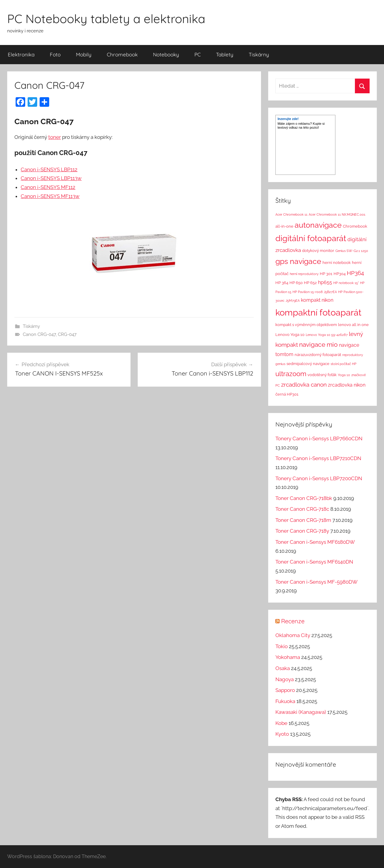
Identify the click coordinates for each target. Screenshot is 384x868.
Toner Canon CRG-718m (303, 520)
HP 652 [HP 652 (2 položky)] (310, 283)
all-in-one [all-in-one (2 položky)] (284, 226)
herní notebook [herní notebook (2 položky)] (337, 263)
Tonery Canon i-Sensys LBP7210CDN (318, 458)
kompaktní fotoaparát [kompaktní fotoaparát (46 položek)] (318, 312)
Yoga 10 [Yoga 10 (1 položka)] (344, 375)
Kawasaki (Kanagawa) (301, 712)
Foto (55, 54)
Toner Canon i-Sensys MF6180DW (315, 542)
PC (198, 54)
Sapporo (285, 690)
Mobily (84, 54)
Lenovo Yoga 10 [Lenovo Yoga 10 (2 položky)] (290, 335)
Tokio (282, 646)
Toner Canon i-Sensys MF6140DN (314, 562)
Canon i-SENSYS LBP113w (51, 178)
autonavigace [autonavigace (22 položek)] (318, 225)
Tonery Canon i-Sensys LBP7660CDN (319, 438)
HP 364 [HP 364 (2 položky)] (282, 283)
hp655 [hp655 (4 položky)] (325, 282)
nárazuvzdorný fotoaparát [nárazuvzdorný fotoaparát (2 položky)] (318, 355)
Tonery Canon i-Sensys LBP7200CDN (319, 478)
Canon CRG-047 (39, 334)
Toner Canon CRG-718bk (304, 498)
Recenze (293, 621)
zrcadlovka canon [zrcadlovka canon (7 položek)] (304, 385)
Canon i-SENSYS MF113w (50, 196)
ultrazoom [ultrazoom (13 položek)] (291, 374)
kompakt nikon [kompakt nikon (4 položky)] (317, 300)
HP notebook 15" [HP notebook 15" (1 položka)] (346, 283)
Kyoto (282, 734)
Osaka (283, 668)
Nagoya (285, 679)
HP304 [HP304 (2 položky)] (340, 274)
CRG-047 (67, 334)
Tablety (225, 54)
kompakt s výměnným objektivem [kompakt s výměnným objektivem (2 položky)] (306, 325)
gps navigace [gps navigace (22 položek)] (298, 261)
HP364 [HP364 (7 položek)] (355, 273)
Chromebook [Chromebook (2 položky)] (355, 226)
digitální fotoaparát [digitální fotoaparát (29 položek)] (311, 238)
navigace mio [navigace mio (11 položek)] (318, 344)
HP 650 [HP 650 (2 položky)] (296, 283)
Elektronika (21, 54)
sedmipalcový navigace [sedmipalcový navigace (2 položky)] (308, 364)
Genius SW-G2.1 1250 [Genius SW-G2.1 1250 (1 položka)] (352, 251)
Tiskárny (259, 54)
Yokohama (288, 657)
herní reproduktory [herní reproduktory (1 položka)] (304, 274)
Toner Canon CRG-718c (302, 509)
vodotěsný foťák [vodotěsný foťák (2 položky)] (322, 375)
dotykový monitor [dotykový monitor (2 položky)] (318, 251)
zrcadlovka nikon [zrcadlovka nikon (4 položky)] (347, 385)
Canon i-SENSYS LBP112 (49, 169)
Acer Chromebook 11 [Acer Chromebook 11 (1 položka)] (291, 214)
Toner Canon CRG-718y (302, 531)
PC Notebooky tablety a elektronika (106, 19)
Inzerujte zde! (288, 119)
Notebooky (166, 54)
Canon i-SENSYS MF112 (48, 187)
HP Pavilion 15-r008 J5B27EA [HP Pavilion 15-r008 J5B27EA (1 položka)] (315, 292)
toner (55, 137)
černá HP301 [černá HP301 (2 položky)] (287, 394)
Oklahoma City (293, 635)
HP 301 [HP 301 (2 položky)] (326, 274)
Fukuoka (285, 701)
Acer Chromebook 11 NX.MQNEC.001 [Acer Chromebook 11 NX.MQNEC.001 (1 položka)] (337, 214)
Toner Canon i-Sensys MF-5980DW (316, 582)
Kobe (281, 723)
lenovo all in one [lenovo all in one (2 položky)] (353, 325)
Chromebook (122, 54)
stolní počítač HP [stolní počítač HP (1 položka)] (343, 364)
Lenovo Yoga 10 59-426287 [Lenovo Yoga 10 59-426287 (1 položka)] (327, 335)
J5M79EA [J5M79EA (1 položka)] (293, 301)
